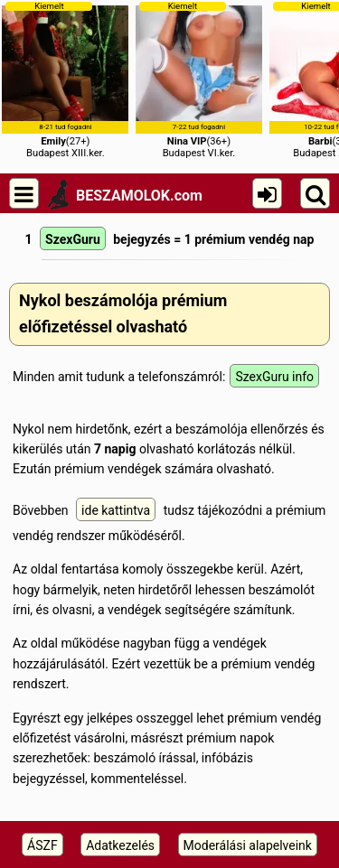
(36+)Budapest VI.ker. (199, 80)
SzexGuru (73, 239)
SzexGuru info (274, 377)
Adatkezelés (120, 845)
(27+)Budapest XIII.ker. (65, 80)
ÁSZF (42, 845)
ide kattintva (116, 510)
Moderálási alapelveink (248, 845)
